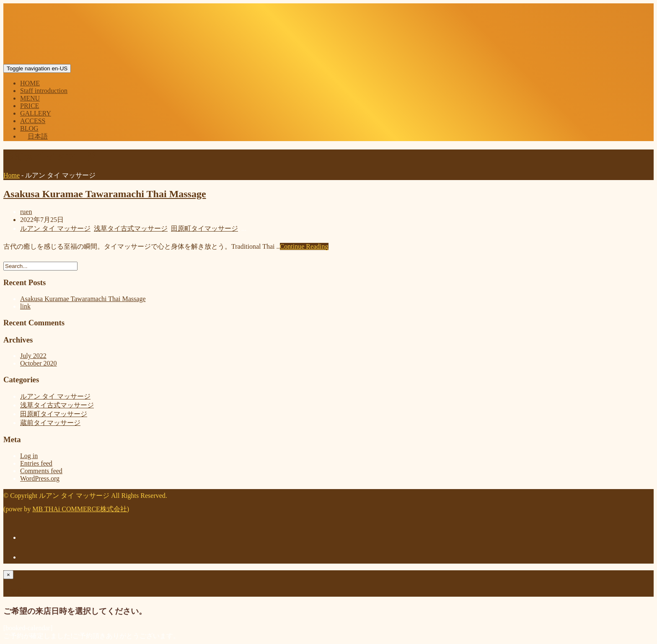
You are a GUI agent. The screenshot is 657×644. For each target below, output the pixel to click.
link (25, 306)
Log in (29, 456)
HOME (30, 83)
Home (12, 175)
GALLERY (36, 113)
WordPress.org (40, 478)
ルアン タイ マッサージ (55, 228)
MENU (30, 98)
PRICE (30, 106)
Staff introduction (44, 91)
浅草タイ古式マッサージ (131, 228)
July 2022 (33, 356)
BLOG (29, 128)
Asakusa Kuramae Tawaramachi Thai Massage (105, 194)
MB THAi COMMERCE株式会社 (80, 509)
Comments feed (41, 471)
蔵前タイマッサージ (50, 423)
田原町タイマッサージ (204, 228)
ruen (26, 212)
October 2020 (39, 363)
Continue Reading (304, 246)
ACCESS (33, 121)
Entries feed (36, 463)
